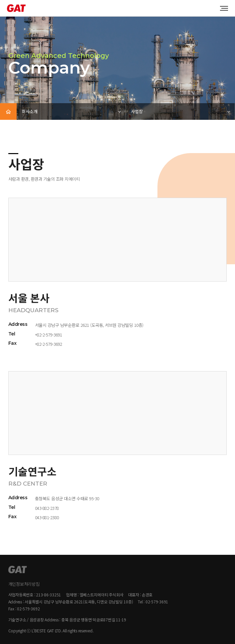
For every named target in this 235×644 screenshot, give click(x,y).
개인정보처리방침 (24, 584)
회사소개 (30, 111)
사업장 (137, 111)
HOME (8, 111)
